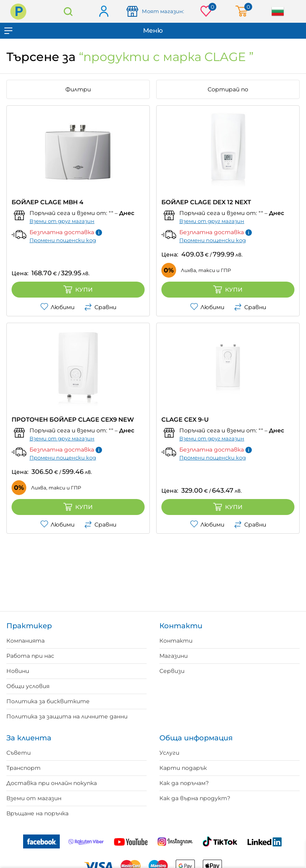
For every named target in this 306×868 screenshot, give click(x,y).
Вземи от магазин (34, 798)
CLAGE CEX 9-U (185, 419)
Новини (18, 671)
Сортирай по (228, 89)
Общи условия (28, 686)
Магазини (174, 656)
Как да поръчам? (184, 783)
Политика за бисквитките (48, 701)
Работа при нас (30, 656)
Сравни (100, 307)
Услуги (169, 753)
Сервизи (172, 671)
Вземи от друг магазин (62, 221)
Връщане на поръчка (37, 813)
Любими (57, 307)
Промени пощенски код (63, 240)
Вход (103, 12)
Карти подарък (183, 768)
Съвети (19, 753)
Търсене (68, 11)
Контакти (176, 641)
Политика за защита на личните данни (67, 716)
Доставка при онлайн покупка (52, 783)
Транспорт (24, 768)
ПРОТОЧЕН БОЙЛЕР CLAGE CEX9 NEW (73, 419)
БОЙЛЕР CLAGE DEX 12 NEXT (206, 202)
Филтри (78, 89)
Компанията (25, 641)
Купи (78, 290)
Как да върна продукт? (195, 798)
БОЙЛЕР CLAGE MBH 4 (47, 202)
